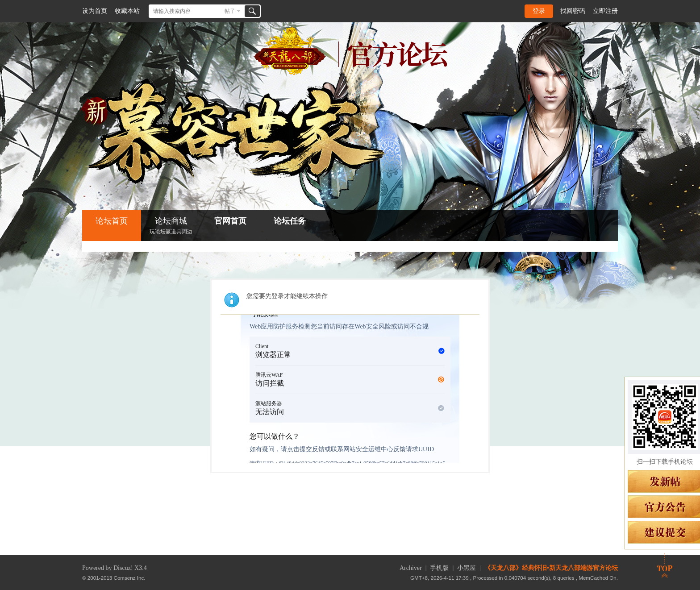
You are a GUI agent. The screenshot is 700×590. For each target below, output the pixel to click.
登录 (539, 11)
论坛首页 (112, 221)
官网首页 (230, 221)
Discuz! (123, 568)
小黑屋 (467, 568)
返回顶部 (665, 565)
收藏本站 (127, 11)
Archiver (411, 568)
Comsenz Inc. (130, 578)
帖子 (230, 11)
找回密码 (573, 11)
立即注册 (605, 11)
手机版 (439, 568)
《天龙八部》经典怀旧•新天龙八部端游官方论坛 (551, 568)
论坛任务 (290, 221)
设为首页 (95, 11)
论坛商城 (171, 226)
